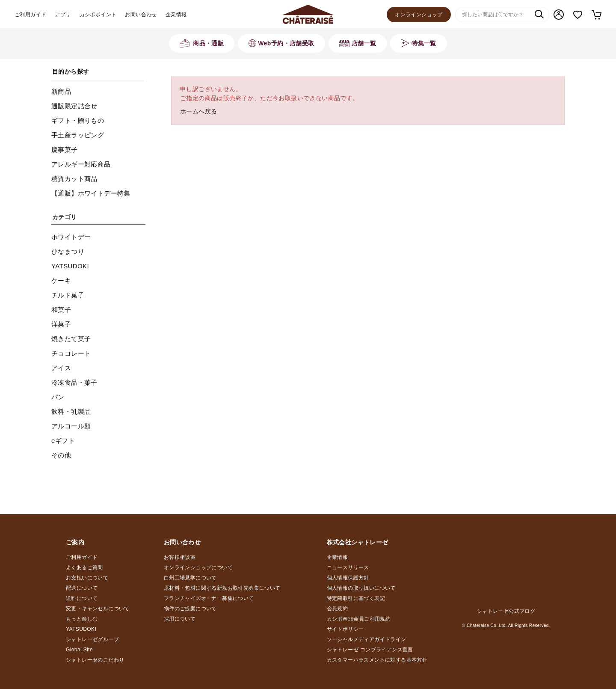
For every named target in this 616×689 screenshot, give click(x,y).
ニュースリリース (348, 567)
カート (596, 15)
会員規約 (338, 609)
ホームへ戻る (198, 111)
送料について (82, 598)
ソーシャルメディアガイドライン (367, 639)
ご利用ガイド (30, 15)
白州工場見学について (190, 578)
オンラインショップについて (198, 567)
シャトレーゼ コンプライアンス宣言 (370, 650)
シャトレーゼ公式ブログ (506, 611)
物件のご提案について (190, 609)
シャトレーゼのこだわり (95, 660)
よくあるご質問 (84, 567)
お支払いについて (87, 578)
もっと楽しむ (82, 619)
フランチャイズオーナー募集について (209, 598)
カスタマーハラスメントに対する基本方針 (377, 660)
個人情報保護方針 (348, 578)
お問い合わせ (141, 15)
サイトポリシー (345, 629)
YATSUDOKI (81, 629)
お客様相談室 (180, 557)
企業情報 (176, 15)
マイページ (559, 15)
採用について (180, 619)
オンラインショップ (419, 15)
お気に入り (578, 15)
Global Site (79, 650)
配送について (82, 588)
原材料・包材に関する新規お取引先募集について (222, 588)
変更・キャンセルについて (98, 609)
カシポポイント (98, 15)
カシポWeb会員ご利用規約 (359, 619)
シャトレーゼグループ (92, 639)
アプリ (63, 15)
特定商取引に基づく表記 (356, 598)
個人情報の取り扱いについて (361, 588)
